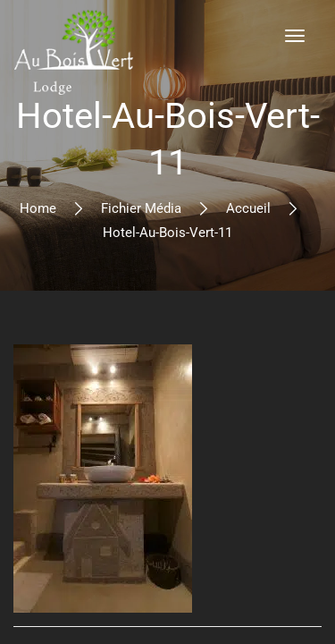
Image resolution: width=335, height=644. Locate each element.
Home (38, 208)
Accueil (248, 208)
